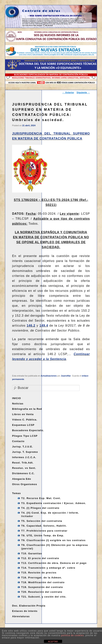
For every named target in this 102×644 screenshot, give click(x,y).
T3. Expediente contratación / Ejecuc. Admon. (54, 503)
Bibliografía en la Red (27, 409)
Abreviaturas (21, 616)
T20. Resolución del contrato (42, 592)
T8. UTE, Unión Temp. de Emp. (43, 535)
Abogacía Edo (22, 479)
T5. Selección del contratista (42, 521)
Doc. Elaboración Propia (29, 606)
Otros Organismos (25, 484)
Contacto (18, 441)
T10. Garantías (32, 553)
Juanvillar (66, 376)
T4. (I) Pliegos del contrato (40, 508)
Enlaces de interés (25, 611)
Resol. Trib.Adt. (23, 463)
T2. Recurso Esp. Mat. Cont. (41, 498)
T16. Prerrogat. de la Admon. (42, 578)
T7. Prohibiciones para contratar (44, 531)
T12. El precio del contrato (40, 558)
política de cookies (72, 635)
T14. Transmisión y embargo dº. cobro (48, 568)
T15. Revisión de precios (39, 573)
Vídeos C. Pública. (25, 420)
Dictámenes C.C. (23, 473)
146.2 (31, 326)
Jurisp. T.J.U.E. (22, 447)
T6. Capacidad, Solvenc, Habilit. (44, 526)
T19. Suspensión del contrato (42, 587)
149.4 (44, 326)
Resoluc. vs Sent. (24, 468)
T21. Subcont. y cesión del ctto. (44, 597)
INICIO (16, 398)
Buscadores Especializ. (28, 430)
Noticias (18, 404)
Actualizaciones (49, 376)
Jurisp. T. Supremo (25, 452)
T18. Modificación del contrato (43, 582)
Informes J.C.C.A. (24, 457)
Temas (16, 493)
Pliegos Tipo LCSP (25, 436)
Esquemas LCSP (23, 425)
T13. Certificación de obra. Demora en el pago (54, 563)
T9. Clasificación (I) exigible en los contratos (53, 540)
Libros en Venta (23, 414)
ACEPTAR (53, 642)
